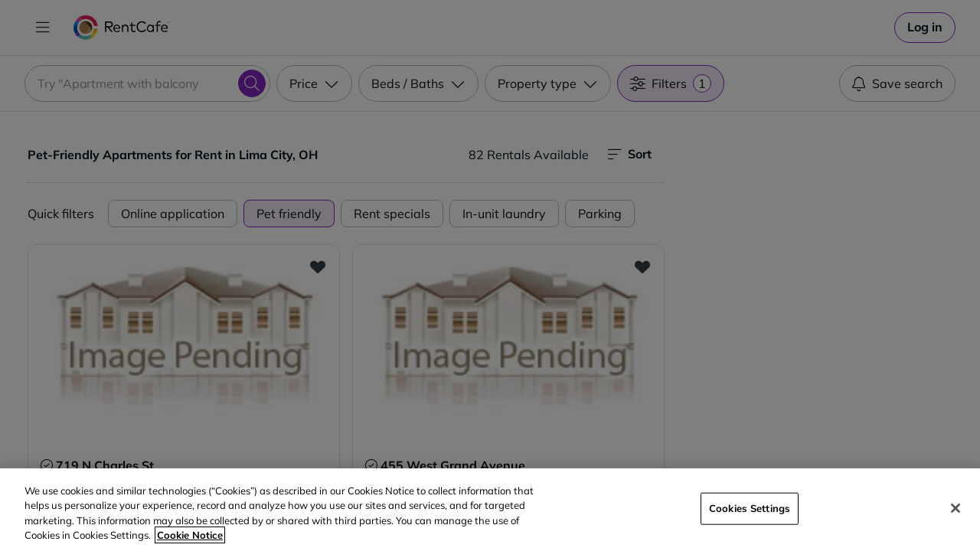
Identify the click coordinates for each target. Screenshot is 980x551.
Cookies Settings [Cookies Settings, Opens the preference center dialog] (750, 508)
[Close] (955, 508)
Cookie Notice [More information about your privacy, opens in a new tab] (190, 535)
